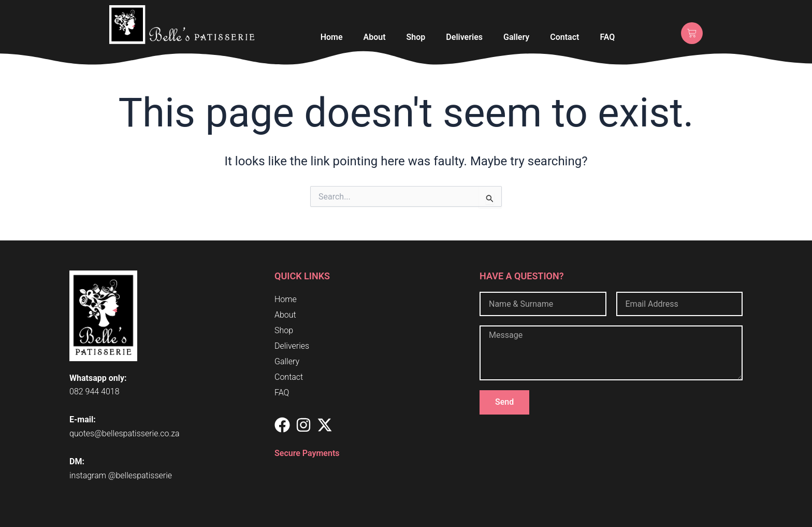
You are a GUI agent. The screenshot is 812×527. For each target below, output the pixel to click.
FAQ (607, 37)
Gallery (516, 37)
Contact (564, 37)
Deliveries (464, 37)
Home (332, 37)
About (375, 37)
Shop (416, 37)
